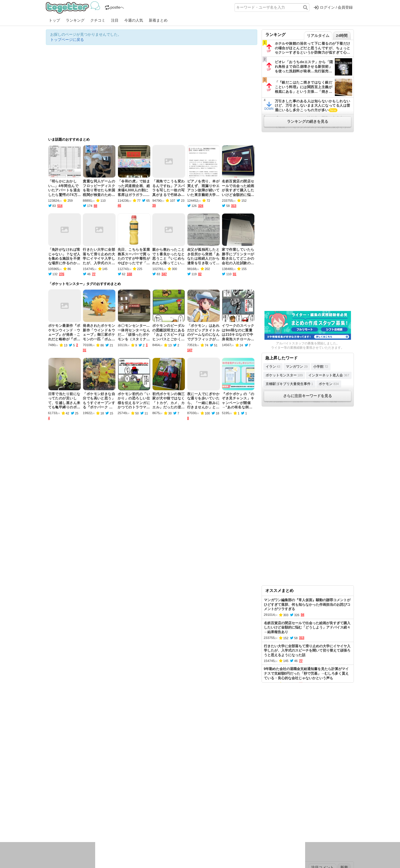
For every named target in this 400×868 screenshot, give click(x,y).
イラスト (63, 825)
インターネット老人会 (329, 375)
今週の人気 (134, 20)
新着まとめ (158, 20)
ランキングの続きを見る (308, 121)
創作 (50, 825)
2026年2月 (95, 799)
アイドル (209, 817)
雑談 (151, 817)
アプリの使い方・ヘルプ (218, 781)
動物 (96, 825)
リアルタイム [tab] (318, 36)
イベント (110, 817)
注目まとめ (55, 781)
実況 (96, 817)
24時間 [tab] (342, 36)
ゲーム (237, 817)
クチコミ (98, 20)
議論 (87, 817)
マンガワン (297, 367)
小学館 (321, 367)
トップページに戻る (67, 40)
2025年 (126, 799)
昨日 (59, 799)
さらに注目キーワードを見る (308, 396)
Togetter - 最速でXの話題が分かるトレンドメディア (74, 7)
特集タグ (53, 836)
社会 (77, 817)
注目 (115, 20)
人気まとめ (97, 781)
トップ (54, 20)
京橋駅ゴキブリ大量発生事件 (289, 384)
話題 (67, 817)
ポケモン (329, 384)
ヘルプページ (183, 781)
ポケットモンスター (284, 375)
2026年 (112, 799)
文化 (195, 817)
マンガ (251, 817)
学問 (160, 817)
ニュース (53, 817)
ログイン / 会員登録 (333, 7)
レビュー (137, 817)
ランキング (75, 20)
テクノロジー (178, 817)
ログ (123, 817)
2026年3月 (74, 799)
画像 (87, 825)
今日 (50, 799)
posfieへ (115, 7)
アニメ (224, 817)
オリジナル (160, 781)
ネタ (77, 825)
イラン (273, 367)
